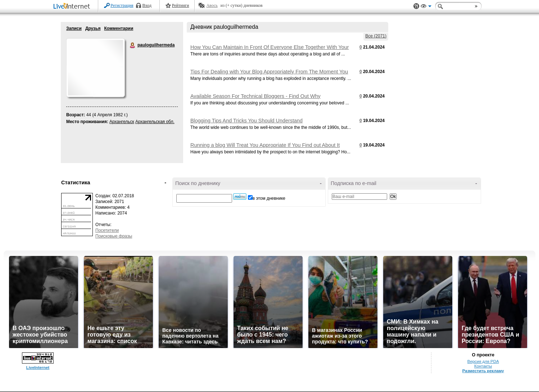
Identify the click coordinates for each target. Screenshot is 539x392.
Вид (426, 7)
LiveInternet (73, 7)
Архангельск (122, 122)
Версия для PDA (483, 361)
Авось (212, 5)
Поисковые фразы (114, 236)
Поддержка (416, 6)
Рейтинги (181, 5)
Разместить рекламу (483, 371)
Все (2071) (376, 36)
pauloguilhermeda (133, 45)
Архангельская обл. (155, 122)
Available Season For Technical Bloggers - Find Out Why (255, 96)
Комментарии (119, 28)
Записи (74, 28)
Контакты (483, 366)
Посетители (107, 230)
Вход (147, 5)
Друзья (93, 28)
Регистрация (122, 5)
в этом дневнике (269, 198)
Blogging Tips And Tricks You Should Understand (246, 121)
